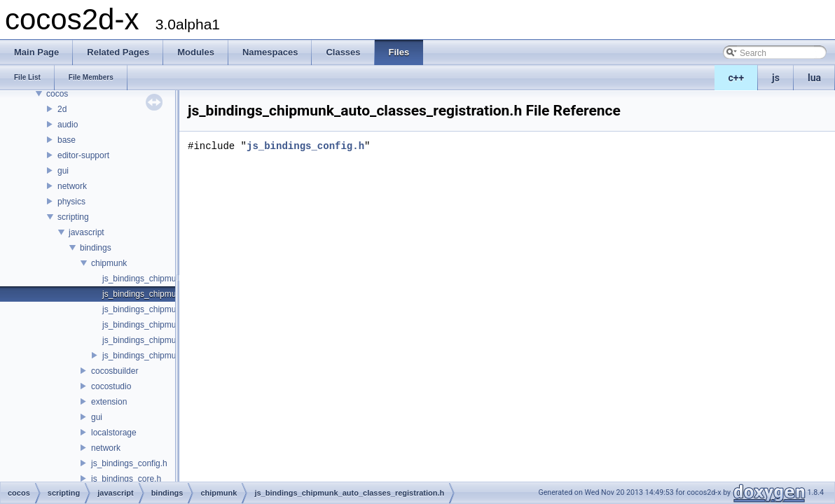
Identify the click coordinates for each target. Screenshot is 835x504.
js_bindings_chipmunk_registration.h (170, 356)
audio (68, 125)
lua (814, 78)
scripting (73, 217)
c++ (737, 78)
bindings (96, 248)
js (776, 78)
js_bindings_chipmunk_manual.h (163, 340)
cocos (57, 94)
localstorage (114, 433)
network (72, 186)
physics (71, 202)
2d (62, 109)
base (67, 140)
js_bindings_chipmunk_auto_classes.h (174, 279)
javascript (87, 232)
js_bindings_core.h (126, 479)
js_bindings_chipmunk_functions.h (166, 309)
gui (63, 171)
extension (109, 402)
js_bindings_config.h (129, 463)
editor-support (83, 155)
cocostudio (111, 386)
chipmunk (109, 263)
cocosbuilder (115, 371)
